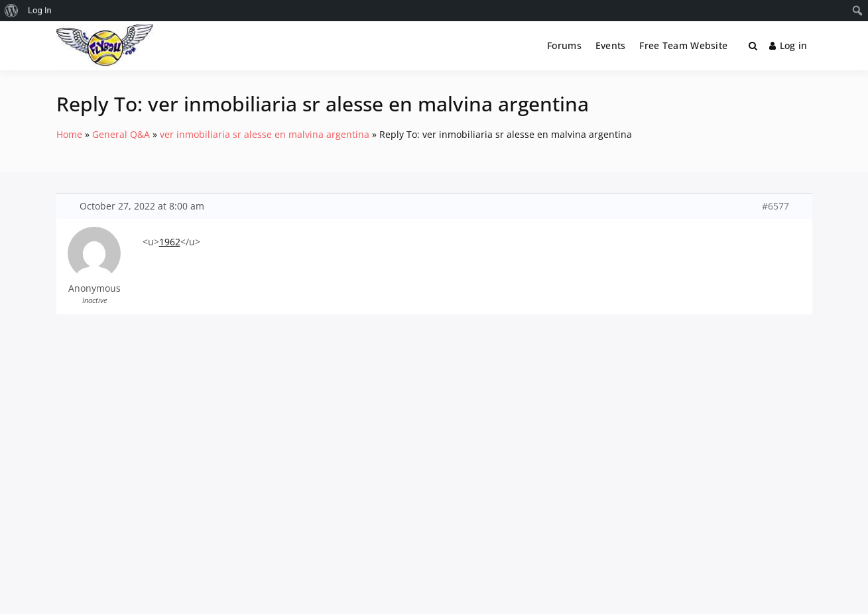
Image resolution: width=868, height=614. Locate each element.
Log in (788, 45)
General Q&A (121, 134)
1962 (170, 242)
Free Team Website (683, 45)
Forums (564, 45)
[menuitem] (12, 11)
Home (69, 134)
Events (611, 45)
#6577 (775, 206)
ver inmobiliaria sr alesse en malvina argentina (265, 134)
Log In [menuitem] (40, 10)
